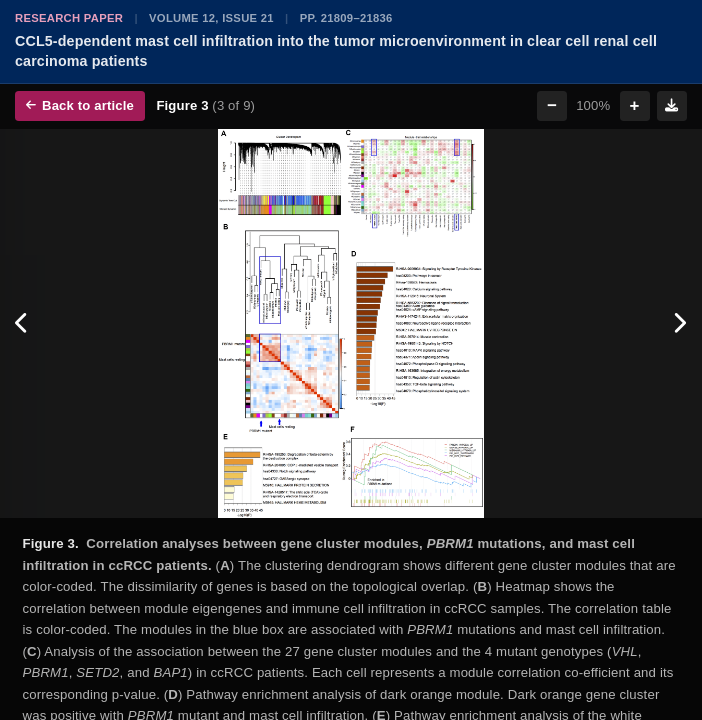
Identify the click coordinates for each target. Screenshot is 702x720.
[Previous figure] (22, 324)
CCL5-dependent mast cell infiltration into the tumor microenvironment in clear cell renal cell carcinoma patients (336, 51)
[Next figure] (679, 324)
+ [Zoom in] (635, 105)
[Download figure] (672, 106)
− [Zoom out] (552, 105)
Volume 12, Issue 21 (211, 18)
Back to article (80, 105)
